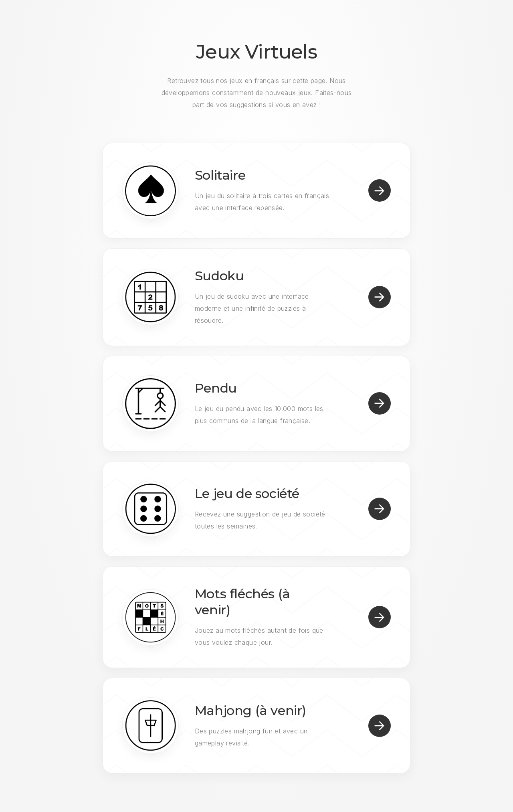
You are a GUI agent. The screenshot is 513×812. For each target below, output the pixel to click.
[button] (380, 190)
